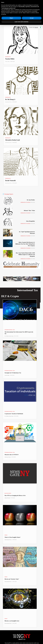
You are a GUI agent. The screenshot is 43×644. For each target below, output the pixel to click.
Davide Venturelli (10, 181)
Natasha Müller (10, 59)
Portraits (8, 57)
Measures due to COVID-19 (11, 455)
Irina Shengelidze (30, 221)
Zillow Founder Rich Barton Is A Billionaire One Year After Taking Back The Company (25, 244)
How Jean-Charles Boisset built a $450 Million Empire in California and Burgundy (25, 255)
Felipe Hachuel (7, 498)
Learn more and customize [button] (21, 22)
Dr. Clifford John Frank (9, 336)
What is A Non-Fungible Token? (12, 537)
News (6, 535)
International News (8, 102)
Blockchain (8, 493)
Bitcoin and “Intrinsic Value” (12, 579)
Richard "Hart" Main (29, 211)
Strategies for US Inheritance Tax (13, 373)
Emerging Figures (25, 202)
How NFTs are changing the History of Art (15, 495)
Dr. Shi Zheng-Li (10, 99)
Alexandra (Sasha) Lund (12, 140)
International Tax (10, 330)
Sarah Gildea (7, 61)
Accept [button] (32, 18)
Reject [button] (11, 18)
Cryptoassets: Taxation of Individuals (14, 414)
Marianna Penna (8, 457)
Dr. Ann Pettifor (31, 200)
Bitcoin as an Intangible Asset (12, 621)
